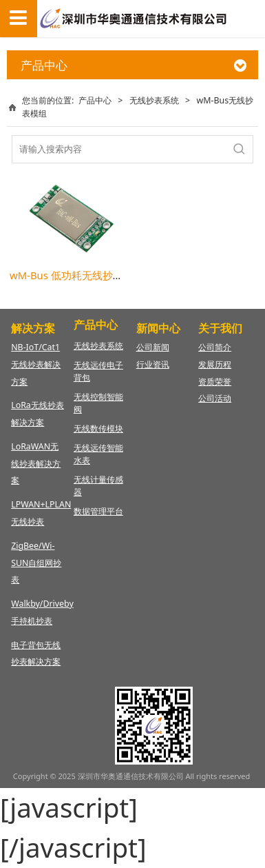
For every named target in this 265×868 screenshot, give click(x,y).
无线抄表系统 (154, 100)
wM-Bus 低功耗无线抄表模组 (77, 275)
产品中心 (95, 100)
